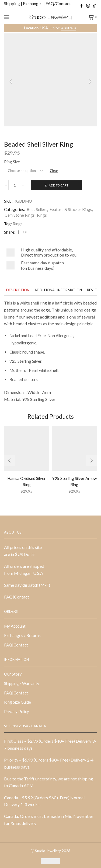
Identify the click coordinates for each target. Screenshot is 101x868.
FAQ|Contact (17, 597)
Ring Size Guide (18, 702)
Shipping (12, 3)
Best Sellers (37, 209)
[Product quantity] (15, 185)
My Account (15, 626)
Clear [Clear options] (54, 171)
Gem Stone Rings (20, 215)
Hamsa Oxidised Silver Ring (27, 481)
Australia (69, 28)
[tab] (18, 290)
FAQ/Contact (58, 3)
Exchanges (33, 3)
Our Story (13, 674)
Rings (42, 215)
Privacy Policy (17, 711)
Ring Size (12, 162)
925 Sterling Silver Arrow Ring (74, 481)
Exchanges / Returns (22, 635)
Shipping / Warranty (22, 683)
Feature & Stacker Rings (71, 209)
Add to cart (59, 185)
